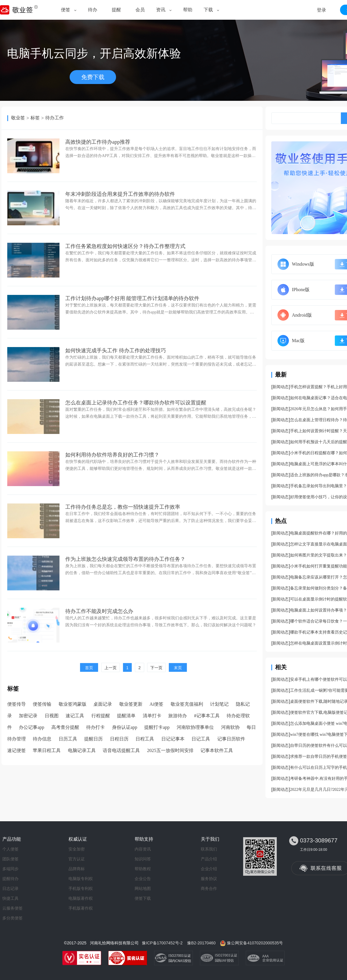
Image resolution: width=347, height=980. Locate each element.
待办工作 (55, 118)
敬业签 (18, 118)
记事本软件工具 (217, 750)
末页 (178, 668)
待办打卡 (95, 727)
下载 (208, 10)
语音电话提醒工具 (121, 750)
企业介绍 (209, 869)
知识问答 (143, 859)
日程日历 (119, 739)
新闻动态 (281, 387)
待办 (93, 10)
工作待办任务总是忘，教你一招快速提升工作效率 (123, 507)
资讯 (161, 10)
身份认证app (125, 727)
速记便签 (17, 750)
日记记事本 (173, 739)
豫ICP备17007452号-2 (162, 943)
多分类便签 (12, 918)
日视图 (52, 716)
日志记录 (10, 888)
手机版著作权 (81, 908)
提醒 (116, 10)
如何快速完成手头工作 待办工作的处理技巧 (116, 351)
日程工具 (145, 739)
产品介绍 (209, 859)
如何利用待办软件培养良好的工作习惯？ (112, 455)
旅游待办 (178, 716)
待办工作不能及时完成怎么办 (99, 611)
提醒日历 (93, 739)
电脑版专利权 (81, 879)
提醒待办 (10, 879)
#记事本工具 (207, 716)
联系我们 (209, 849)
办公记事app (31, 727)
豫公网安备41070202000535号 (255, 943)
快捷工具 (10, 898)
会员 (140, 10)
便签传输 (42, 704)
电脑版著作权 (81, 898)
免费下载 (93, 77)
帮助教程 (143, 869)
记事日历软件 (231, 739)
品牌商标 (77, 869)
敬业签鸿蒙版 (73, 704)
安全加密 (77, 849)
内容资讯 (143, 849)
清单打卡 (152, 716)
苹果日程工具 (47, 750)
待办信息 (42, 739)
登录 (321, 10)
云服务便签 (12, 908)
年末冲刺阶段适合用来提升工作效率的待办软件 (120, 194)
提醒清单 (126, 716)
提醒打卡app (157, 727)
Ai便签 (156, 704)
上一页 (111, 668)
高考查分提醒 (65, 727)
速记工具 (75, 716)
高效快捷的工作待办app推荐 (98, 142)
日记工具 (201, 739)
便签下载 (143, 898)
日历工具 (68, 739)
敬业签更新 (131, 704)
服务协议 (209, 879)
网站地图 (143, 888)
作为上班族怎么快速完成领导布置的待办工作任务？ (125, 559)
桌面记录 (103, 704)
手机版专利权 (81, 888)
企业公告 (143, 879)
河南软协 (230, 727)
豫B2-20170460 (201, 943)
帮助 (188, 10)
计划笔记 (219, 704)
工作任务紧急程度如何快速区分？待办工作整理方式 (125, 246)
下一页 (156, 668)
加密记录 (28, 716)
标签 (35, 118)
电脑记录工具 (82, 750)
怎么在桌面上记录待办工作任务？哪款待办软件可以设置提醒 (136, 403)
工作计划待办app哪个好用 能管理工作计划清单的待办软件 (132, 298)
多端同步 (10, 869)
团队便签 (10, 859)
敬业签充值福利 (187, 704)
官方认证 (77, 859)
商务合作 (209, 888)
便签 (66, 10)
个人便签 (10, 849)
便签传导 (17, 704)
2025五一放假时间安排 (170, 750)
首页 (89, 668)
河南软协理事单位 (195, 727)
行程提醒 (101, 716)
